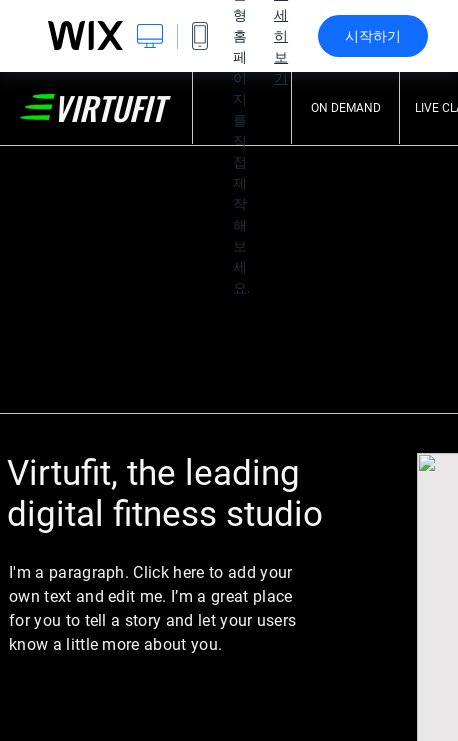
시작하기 (373, 36)
